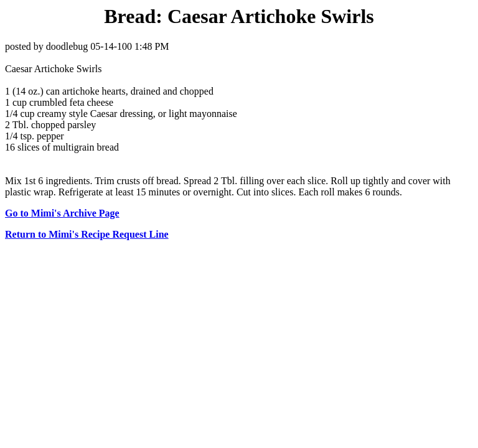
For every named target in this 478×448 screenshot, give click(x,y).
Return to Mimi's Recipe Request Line (87, 234)
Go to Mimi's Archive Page (62, 213)
